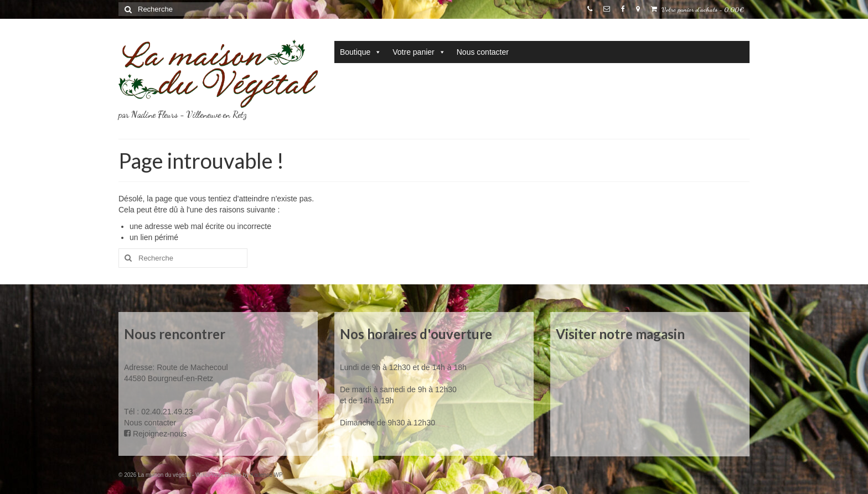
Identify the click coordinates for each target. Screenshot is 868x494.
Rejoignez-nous (155, 434)
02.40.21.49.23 (167, 412)
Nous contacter (483, 52)
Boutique (361, 52)
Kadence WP (266, 475)
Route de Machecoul (191, 367)
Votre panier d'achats (697, 9)
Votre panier (419, 52)
